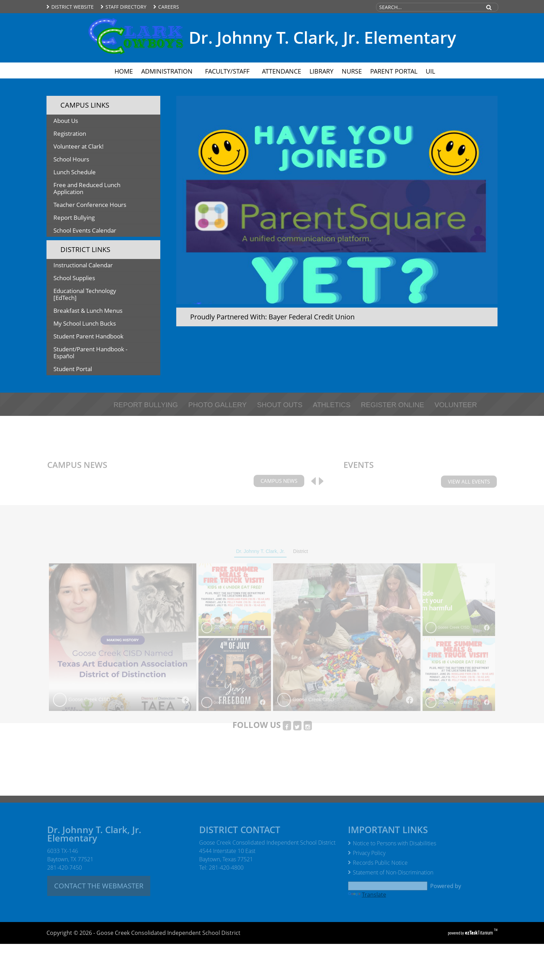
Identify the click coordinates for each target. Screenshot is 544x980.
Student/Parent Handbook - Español (90, 354)
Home (124, 71)
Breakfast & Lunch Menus (99, 312)
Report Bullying (74, 217)
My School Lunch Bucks (96, 324)
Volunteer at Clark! (90, 147)
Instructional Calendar (94, 266)
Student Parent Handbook (103, 337)
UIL (430, 71)
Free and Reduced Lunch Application (87, 190)
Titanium (479, 933)
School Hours (71, 159)
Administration (169, 71)
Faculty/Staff (229, 71)
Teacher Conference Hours (90, 205)
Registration (81, 135)
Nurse (352, 71)
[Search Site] (428, 7)
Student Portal (84, 370)
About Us (66, 121)
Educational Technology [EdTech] (85, 295)
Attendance (282, 71)
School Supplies (85, 279)
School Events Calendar (85, 230)
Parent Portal (396, 71)
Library (321, 71)
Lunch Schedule (75, 172)
